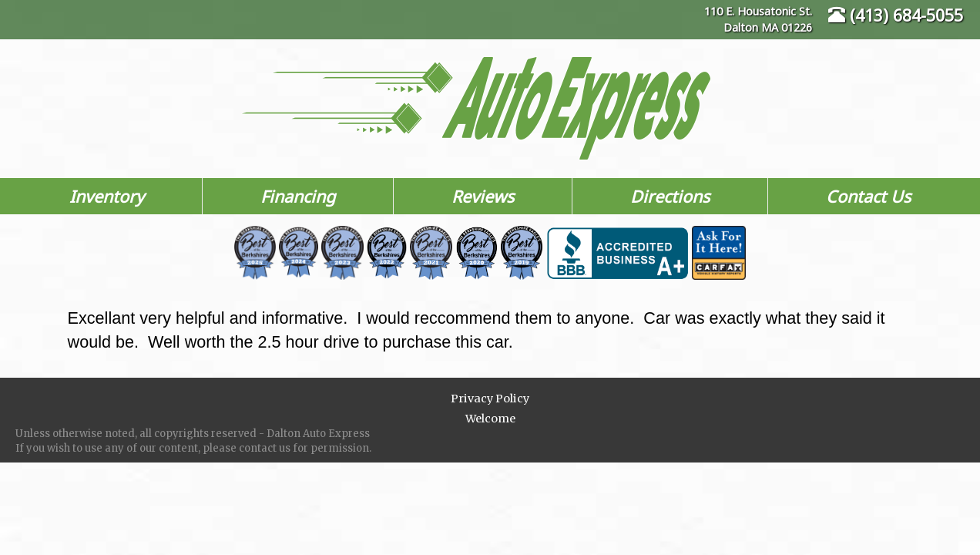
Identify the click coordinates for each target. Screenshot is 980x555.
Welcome (490, 419)
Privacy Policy (490, 399)
